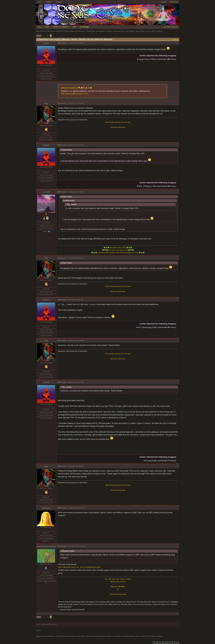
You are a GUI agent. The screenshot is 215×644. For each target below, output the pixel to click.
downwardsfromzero (46, 546)
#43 (59, 145)
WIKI (47, 27)
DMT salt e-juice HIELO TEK (118, 250)
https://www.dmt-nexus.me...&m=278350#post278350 (79, 567)
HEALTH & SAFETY (61, 27)
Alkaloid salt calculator (118, 581)
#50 (59, 508)
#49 (59, 466)
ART (75, 27)
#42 (59, 103)
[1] (118, 589)
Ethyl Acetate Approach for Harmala (118, 122)
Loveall (46, 192)
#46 (59, 300)
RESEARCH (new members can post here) (70, 31)
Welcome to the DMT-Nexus (45, 31)
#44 (59, 192)
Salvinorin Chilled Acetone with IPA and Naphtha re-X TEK (118, 253)
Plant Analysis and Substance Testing (99, 31)
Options (176, 39)
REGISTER (174, 2)
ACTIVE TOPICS (171, 27)
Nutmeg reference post (118, 594)
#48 (59, 382)
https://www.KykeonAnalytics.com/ (75, 94)
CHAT (40, 2)
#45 (59, 258)
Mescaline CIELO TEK (118, 248)
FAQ (39, 27)
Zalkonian (46, 508)
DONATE (59, 2)
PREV (39, 36)
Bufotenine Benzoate (118, 127)
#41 (59, 43)
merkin (46, 43)
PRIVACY (49, 2)
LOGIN (164, 2)
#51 (59, 546)
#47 (59, 341)
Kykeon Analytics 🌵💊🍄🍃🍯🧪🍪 (77, 88)
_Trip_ (46, 103)
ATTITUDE (85, 27)
